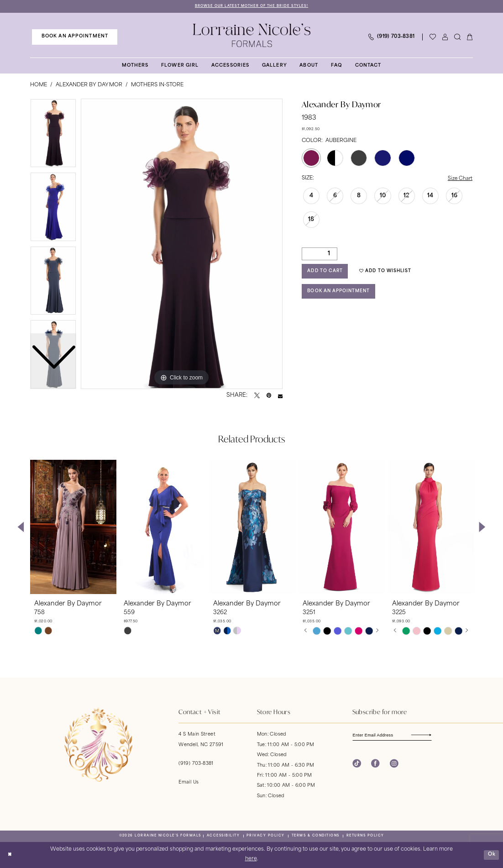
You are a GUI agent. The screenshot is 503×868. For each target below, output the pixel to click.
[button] (445, 37)
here (251, 860)
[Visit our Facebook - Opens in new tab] (375, 765)
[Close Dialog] (10, 855)
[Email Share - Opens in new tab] (280, 396)
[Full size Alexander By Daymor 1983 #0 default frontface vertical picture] (182, 244)
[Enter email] (395, 736)
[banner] (251, 36)
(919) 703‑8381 (196, 764)
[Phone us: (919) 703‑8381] (391, 37)
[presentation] (73, 527)
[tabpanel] (182, 244)
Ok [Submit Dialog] (491, 855)
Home (39, 85)
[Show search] (457, 37)
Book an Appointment (341, 294)
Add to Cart (326, 273)
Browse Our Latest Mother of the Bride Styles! (251, 6)
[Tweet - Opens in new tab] (257, 396)
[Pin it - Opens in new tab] (269, 396)
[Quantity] (320, 255)
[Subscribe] (432, 736)
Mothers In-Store (157, 85)
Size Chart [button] (460, 179)
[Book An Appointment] (75, 37)
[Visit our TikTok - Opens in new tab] (357, 765)
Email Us (189, 783)
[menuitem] (75, 37)
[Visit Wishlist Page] (432, 37)
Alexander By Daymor (89, 85)
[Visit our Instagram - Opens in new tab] (394, 765)
